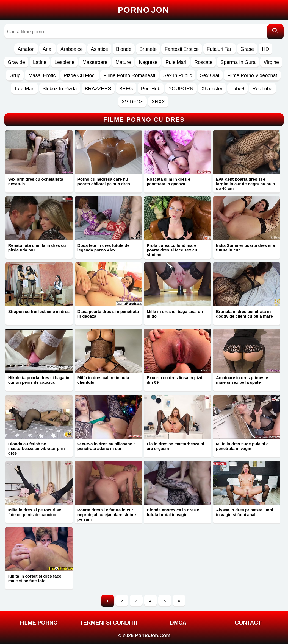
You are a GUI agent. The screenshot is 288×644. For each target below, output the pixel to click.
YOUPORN (181, 89)
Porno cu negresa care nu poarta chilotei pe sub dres (104, 181)
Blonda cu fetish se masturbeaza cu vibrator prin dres (37, 448)
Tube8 (237, 89)
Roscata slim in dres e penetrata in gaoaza (168, 181)
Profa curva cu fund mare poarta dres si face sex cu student (172, 250)
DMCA (178, 623)
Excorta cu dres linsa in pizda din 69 (176, 380)
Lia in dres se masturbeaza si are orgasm (175, 446)
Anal (48, 49)
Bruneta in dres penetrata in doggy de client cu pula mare (244, 314)
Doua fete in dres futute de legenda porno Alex (103, 248)
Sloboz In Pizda (60, 89)
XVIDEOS (132, 102)
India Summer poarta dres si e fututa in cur (245, 248)
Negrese (148, 62)
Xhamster (212, 89)
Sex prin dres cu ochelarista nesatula (36, 181)
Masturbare (95, 62)
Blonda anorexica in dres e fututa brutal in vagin (173, 512)
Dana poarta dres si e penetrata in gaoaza (108, 314)
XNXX (158, 102)
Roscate (203, 62)
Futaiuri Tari (220, 49)
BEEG (126, 89)
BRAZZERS (98, 89)
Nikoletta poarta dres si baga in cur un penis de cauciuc (39, 380)
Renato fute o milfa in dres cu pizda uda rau (37, 248)
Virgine (271, 62)
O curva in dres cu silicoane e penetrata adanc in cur (107, 446)
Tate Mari (24, 89)
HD (265, 49)
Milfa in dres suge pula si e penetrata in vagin (242, 446)
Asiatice (99, 49)
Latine (40, 62)
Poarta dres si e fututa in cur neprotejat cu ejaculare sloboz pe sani (107, 515)
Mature (123, 62)
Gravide (16, 62)
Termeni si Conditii (109, 623)
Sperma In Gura (238, 62)
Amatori (26, 49)
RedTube (262, 89)
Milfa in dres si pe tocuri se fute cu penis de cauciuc (35, 512)
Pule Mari (176, 62)
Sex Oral (210, 75)
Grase (247, 49)
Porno (143, 10)
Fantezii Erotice (182, 49)
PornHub (151, 89)
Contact (248, 623)
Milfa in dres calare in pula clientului (103, 380)
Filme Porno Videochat (252, 75)
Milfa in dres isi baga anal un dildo (175, 314)
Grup (15, 75)
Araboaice (72, 49)
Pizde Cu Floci (80, 75)
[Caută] (275, 32)
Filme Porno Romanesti (129, 75)
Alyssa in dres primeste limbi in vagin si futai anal (245, 512)
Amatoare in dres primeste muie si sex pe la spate (242, 380)
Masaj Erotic (42, 75)
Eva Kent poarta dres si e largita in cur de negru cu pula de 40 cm (245, 184)
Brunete (148, 49)
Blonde (124, 49)
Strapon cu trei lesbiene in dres (39, 311)
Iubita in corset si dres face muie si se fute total (35, 578)
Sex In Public (178, 75)
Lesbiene (64, 62)
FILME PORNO (39, 623)
